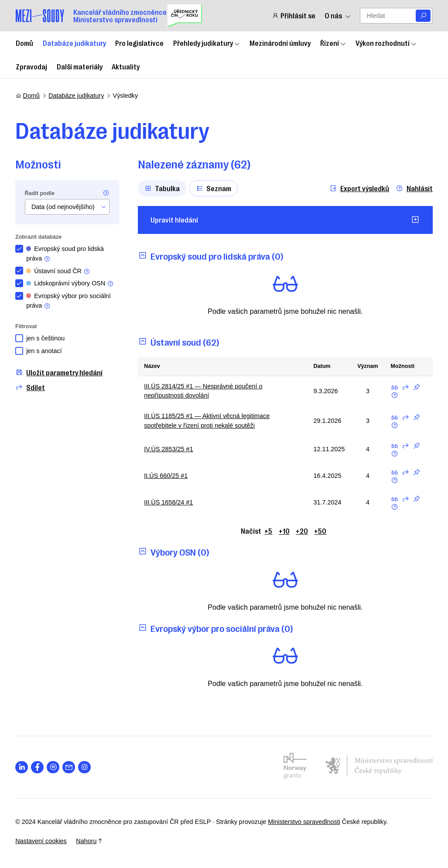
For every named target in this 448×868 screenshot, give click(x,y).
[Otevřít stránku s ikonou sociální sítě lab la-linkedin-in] (22, 767)
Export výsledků (359, 188)
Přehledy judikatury (207, 43)
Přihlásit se (294, 15)
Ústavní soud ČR (58, 271)
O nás (338, 15)
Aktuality (126, 66)
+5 (268, 531)
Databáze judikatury (74, 43)
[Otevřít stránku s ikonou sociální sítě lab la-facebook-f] (38, 767)
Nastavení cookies (41, 841)
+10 (284, 531)
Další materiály (80, 66)
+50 (320, 531)
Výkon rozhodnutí (386, 43)
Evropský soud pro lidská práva (65, 254)
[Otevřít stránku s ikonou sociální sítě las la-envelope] (69, 767)
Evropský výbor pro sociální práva (69, 301)
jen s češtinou (46, 338)
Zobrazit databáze (39, 237)
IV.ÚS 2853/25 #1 (169, 449)
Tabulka (162, 188)
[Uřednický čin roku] (185, 16)
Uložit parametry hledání (59, 372)
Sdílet (31, 387)
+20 (302, 531)
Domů (24, 43)
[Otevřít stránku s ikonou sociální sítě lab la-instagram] (85, 767)
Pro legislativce (139, 43)
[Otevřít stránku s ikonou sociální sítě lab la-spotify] (53, 767)
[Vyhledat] (423, 16)
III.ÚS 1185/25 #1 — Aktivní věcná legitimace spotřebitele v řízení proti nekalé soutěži (207, 421)
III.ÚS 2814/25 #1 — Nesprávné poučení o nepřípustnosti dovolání (203, 391)
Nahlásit (414, 188)
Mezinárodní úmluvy (280, 43)
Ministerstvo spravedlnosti (304, 822)
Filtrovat (27, 326)
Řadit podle (40, 193)
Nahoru (90, 841)
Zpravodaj (31, 66)
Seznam (214, 188)
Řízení (333, 43)
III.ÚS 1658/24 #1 (169, 502)
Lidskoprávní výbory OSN (70, 283)
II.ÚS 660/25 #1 (166, 476)
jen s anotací (44, 351)
